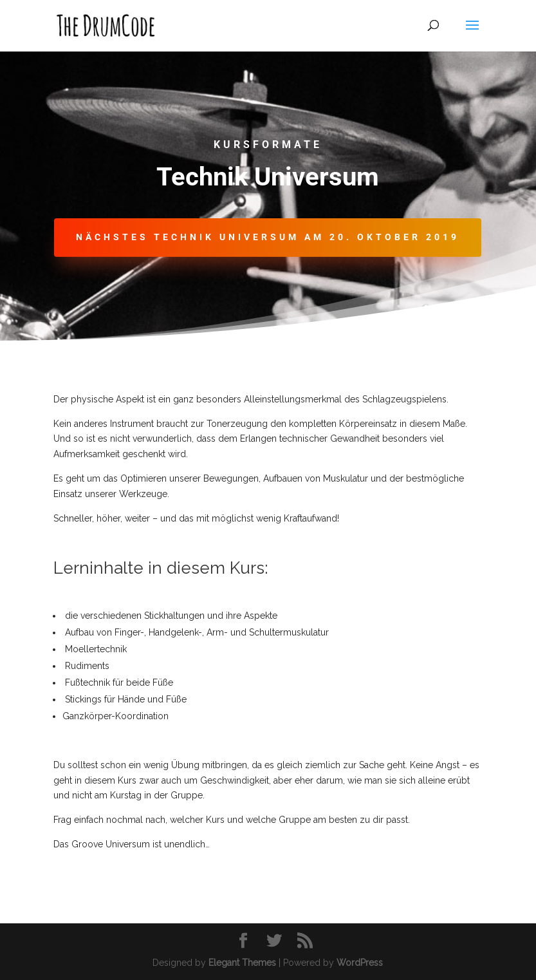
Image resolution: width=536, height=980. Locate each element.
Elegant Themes (242, 963)
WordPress (360, 963)
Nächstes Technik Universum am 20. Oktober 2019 (268, 237)
